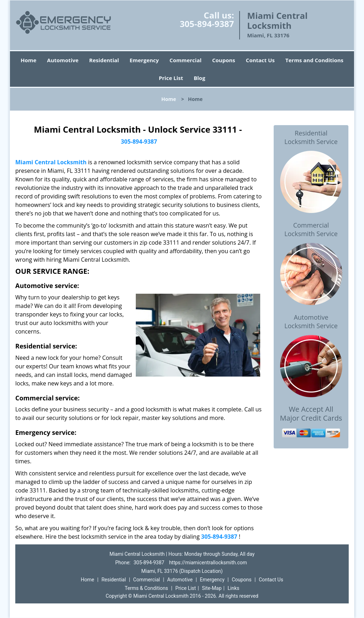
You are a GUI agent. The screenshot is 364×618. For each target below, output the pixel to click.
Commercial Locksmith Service (311, 229)
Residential (104, 60)
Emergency (144, 60)
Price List (171, 78)
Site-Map (212, 588)
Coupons (224, 60)
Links (233, 588)
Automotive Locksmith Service (311, 321)
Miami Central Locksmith (51, 162)
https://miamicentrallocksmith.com (208, 563)
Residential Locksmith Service (311, 137)
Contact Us (260, 60)
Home (28, 60)
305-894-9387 (207, 24)
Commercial (186, 60)
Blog (199, 78)
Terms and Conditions (314, 60)
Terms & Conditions (146, 588)
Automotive (63, 60)
